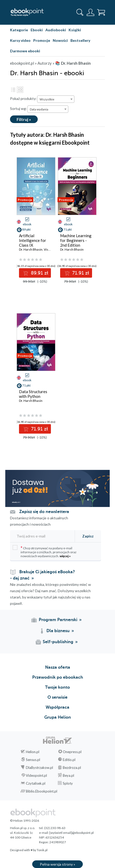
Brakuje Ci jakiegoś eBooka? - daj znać (42, 575)
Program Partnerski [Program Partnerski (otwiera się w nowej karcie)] (58, 620)
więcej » (65, 556)
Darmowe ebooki (25, 51)
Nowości (60, 40)
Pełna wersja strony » (57, 864)
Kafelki (20, 90)
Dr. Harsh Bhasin (31, 249)
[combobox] (56, 99)
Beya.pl (68, 775)
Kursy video (20, 40)
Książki (75, 30)
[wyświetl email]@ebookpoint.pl (71, 833)
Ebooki (37, 30)
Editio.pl (69, 760)
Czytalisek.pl (36, 783)
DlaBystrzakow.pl (39, 768)
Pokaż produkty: (23, 98)
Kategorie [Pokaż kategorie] (19, 30)
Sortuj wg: (18, 108)
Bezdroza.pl (72, 768)
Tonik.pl (42, 850)
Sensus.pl (33, 760)
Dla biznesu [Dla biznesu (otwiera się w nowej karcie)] (58, 631)
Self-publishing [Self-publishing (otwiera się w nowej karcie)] (58, 642)
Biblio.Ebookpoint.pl (42, 791)
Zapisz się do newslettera (44, 512)
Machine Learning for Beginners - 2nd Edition (76, 240)
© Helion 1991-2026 (25, 821)
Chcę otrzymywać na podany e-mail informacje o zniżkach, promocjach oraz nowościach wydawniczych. (45, 552)
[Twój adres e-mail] (41, 536)
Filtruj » (24, 119)
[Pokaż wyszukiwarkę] (80, 12)
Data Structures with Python (33, 394)
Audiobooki (56, 30)
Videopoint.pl (36, 775)
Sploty (68, 783)
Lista (13, 90)
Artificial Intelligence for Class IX (33, 240)
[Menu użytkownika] (90, 12)
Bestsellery (80, 40)
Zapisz (88, 536)
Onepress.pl (72, 752)
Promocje (42, 40)
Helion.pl (33, 752)
